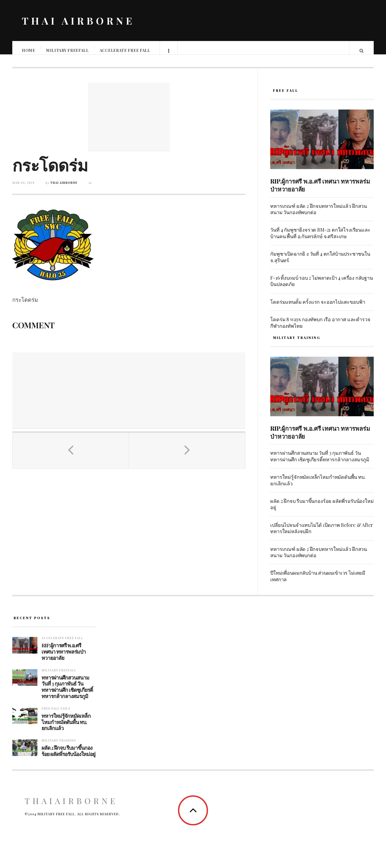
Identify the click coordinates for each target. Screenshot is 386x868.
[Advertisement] (129, 122)
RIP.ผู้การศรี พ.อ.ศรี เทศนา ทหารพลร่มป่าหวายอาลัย (320, 191)
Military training (59, 746)
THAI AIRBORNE (78, 20)
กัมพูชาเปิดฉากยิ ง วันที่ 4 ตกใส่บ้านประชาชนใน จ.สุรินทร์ (320, 262)
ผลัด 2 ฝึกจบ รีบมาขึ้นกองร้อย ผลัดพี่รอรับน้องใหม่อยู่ (322, 510)
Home (29, 50)
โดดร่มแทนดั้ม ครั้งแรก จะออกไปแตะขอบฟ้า (318, 307)
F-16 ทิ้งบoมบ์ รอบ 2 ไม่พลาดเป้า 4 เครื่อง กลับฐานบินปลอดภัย (321, 286)
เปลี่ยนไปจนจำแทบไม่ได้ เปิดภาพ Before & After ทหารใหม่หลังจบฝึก (322, 534)
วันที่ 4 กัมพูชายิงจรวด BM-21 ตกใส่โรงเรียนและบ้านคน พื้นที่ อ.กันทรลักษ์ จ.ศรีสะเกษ (320, 238)
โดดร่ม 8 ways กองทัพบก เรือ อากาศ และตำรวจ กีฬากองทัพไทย (320, 328)
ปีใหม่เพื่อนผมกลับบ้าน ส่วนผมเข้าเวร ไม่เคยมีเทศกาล (318, 581)
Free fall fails (56, 714)
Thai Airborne (64, 188)
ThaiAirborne (71, 806)
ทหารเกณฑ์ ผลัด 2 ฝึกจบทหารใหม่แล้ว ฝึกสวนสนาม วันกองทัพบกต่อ (319, 215)
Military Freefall (68, 50)
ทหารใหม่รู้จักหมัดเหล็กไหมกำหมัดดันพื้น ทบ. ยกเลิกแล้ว (318, 485)
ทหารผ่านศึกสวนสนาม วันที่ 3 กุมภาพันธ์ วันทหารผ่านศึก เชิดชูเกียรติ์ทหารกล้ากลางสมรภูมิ (320, 461)
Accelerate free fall (125, 50)
